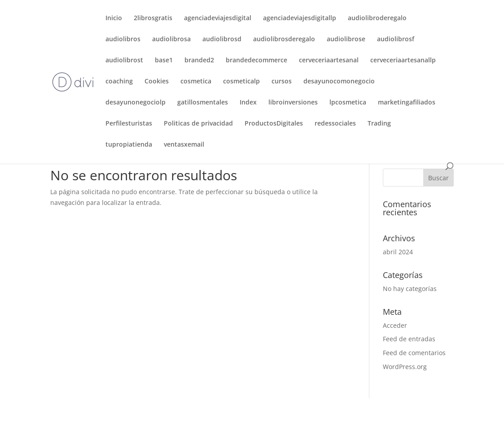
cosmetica (196, 82)
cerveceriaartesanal (329, 61)
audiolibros (123, 39)
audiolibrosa (171, 39)
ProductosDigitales (274, 124)
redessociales (335, 124)
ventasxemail (184, 145)
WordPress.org (405, 367)
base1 (164, 61)
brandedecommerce (256, 61)
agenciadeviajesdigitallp (300, 18)
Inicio (114, 18)
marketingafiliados (407, 103)
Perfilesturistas (129, 124)
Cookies (157, 82)
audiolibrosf (396, 39)
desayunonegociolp (136, 103)
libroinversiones (293, 103)
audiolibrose (346, 39)
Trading (379, 124)
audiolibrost (124, 61)
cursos (282, 82)
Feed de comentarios (414, 353)
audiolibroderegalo (377, 18)
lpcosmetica (348, 103)
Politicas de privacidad (198, 124)
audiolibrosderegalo (284, 39)
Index (248, 103)
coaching (119, 82)
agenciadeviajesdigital (218, 18)
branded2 (199, 61)
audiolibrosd (222, 39)
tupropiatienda (129, 145)
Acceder (395, 325)
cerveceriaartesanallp (403, 61)
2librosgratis (153, 18)
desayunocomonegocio (339, 82)
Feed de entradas (409, 339)
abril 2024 (398, 252)
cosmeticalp (241, 82)
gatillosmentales (203, 103)
